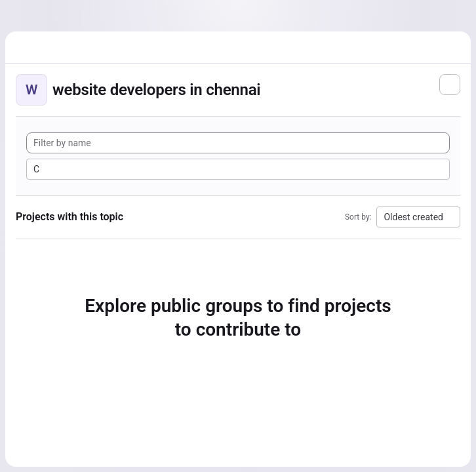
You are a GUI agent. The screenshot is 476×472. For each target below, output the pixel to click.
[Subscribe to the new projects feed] (450, 85)
